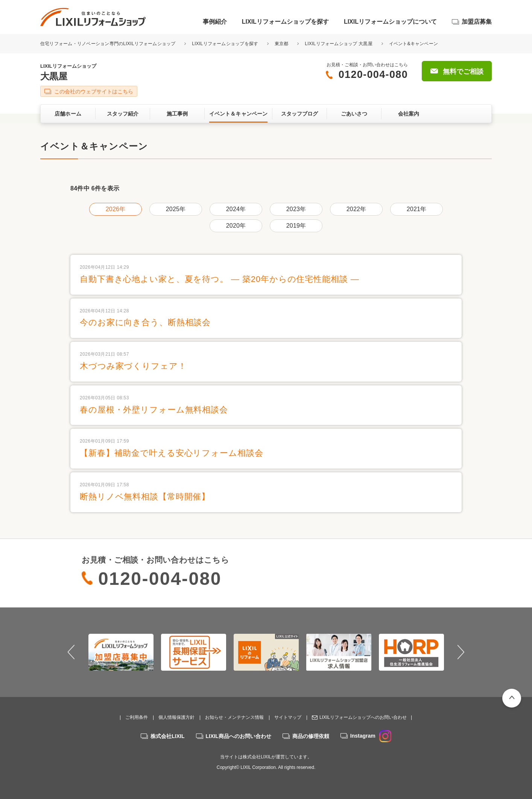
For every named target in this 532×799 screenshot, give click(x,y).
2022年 (356, 209)
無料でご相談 (463, 72)
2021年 (416, 209)
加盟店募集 (477, 22)
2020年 (236, 226)
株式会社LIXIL (167, 736)
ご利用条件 (137, 717)
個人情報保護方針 (176, 717)
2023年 (296, 209)
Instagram (371, 736)
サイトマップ (288, 717)
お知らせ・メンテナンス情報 (234, 717)
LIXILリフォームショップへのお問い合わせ (363, 717)
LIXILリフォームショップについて (390, 22)
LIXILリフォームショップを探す (285, 22)
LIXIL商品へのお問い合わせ (239, 736)
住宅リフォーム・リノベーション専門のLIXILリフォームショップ (109, 44)
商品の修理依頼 (311, 736)
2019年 (296, 226)
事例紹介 (215, 22)
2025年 (176, 209)
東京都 (282, 44)
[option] (121, 652)
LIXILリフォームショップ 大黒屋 (339, 44)
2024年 (236, 209)
